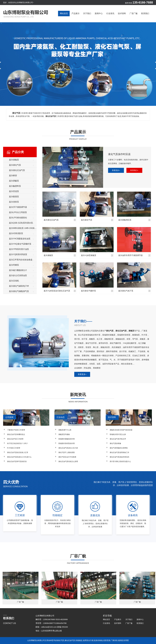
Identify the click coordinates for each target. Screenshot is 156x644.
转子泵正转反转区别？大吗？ (18, 443)
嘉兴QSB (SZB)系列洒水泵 (21, 223)
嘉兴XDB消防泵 (16, 233)
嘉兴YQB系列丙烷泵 (18, 254)
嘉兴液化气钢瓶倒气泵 (19, 291)
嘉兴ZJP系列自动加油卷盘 (21, 260)
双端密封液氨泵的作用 (67, 439)
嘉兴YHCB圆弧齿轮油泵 (20, 239)
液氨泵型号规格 (64, 434)
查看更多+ (116, 170)
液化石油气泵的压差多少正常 (18, 452)
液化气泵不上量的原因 (67, 452)
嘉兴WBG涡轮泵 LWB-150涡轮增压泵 (23, 228)
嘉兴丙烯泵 (14, 265)
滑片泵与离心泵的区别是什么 (120, 461)
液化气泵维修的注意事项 (119, 448)
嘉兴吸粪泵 (14, 197)
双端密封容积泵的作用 (67, 443)
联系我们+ (134, 170)
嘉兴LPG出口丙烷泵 (18, 212)
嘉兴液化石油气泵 (17, 170)
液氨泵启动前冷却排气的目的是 (121, 430)
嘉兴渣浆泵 (14, 202)
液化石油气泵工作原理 (15, 439)
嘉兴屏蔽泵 (14, 181)
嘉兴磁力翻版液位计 (18, 270)
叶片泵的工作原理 (14, 448)
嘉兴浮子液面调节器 (18, 207)
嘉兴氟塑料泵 (15, 186)
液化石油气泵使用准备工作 (119, 452)
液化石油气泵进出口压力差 (68, 448)
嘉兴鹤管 (13, 176)
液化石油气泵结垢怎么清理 (68, 461)
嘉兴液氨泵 (14, 160)
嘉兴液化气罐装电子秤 (19, 286)
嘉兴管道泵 (14, 191)
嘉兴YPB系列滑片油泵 (19, 249)
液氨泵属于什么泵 (65, 430)
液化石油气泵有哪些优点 (16, 434)
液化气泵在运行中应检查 (67, 457)
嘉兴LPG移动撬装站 (18, 218)
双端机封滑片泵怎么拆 (118, 434)
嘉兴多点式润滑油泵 (18, 275)
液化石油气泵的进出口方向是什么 (19, 457)
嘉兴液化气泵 (15, 165)
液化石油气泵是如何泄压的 (119, 457)
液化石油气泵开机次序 (118, 439)
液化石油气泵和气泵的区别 (17, 461)
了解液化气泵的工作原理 (16, 430)
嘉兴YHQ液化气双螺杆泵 (20, 244)
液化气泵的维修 (115, 443)
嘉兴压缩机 (14, 281)
